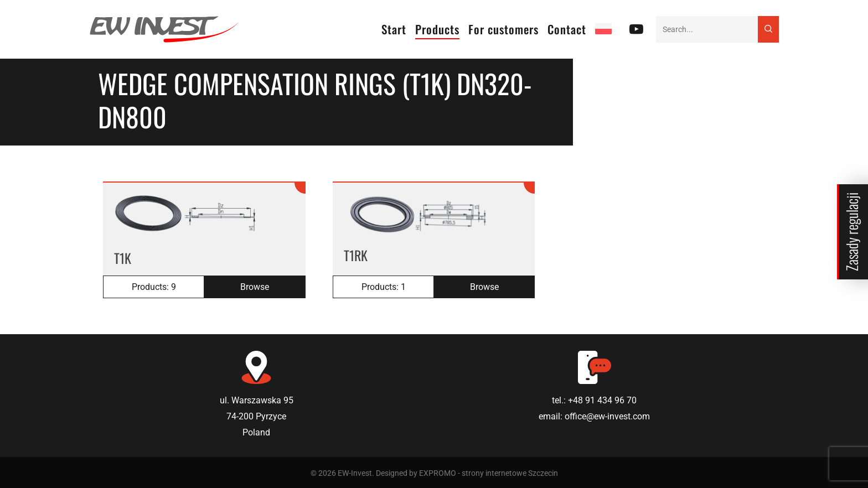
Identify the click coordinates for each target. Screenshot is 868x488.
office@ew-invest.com (607, 416)
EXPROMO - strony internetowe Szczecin (489, 473)
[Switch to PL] (603, 29)
